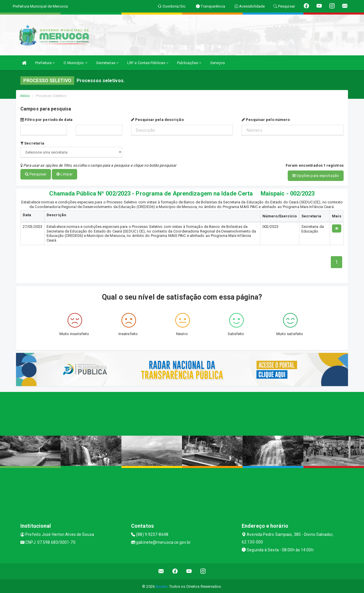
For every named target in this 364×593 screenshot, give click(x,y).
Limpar (65, 174)
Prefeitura (45, 63)
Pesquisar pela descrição (157, 120)
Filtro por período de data (46, 120)
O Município (75, 63)
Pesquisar (36, 174)
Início (25, 96)
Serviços (218, 63)
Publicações (189, 63)
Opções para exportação (316, 176)
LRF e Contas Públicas (148, 63)
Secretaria (32, 143)
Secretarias (107, 63)
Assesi (161, 586)
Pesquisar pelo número (266, 120)
